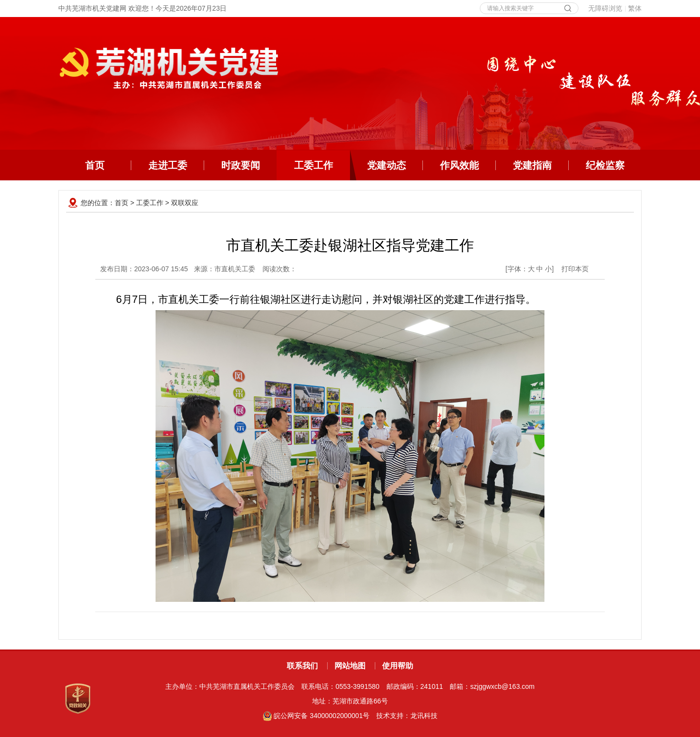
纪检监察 (605, 165)
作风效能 (459, 165)
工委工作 (322, 165)
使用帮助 (398, 666)
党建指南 (532, 165)
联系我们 (302, 666)
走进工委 (168, 165)
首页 (95, 165)
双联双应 (185, 203)
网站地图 (350, 666)
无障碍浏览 (605, 8)
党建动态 (386, 165)
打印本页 (575, 269)
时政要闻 (241, 165)
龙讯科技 (424, 716)
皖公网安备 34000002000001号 (316, 716)
